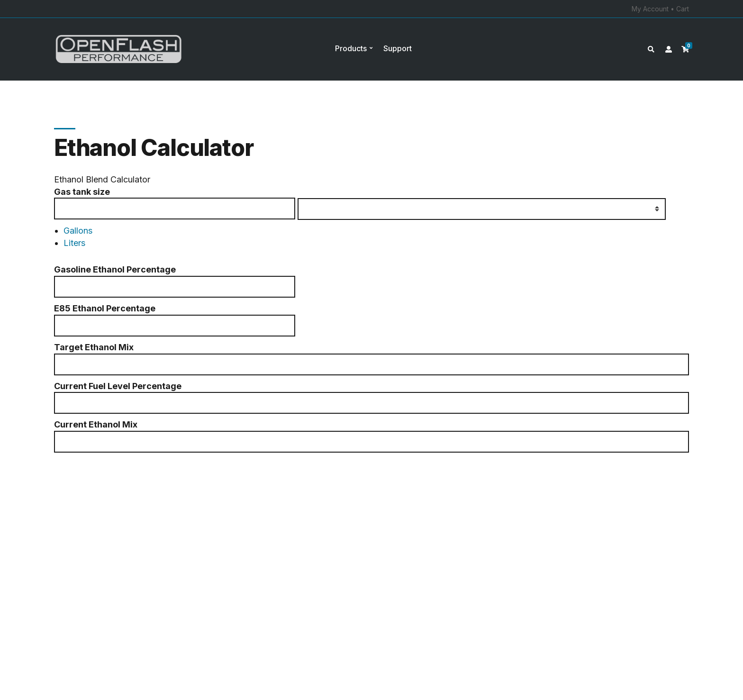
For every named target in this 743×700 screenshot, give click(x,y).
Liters (74, 243)
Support (398, 48)
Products (351, 48)
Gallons (78, 231)
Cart (683, 9)
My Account (650, 9)
